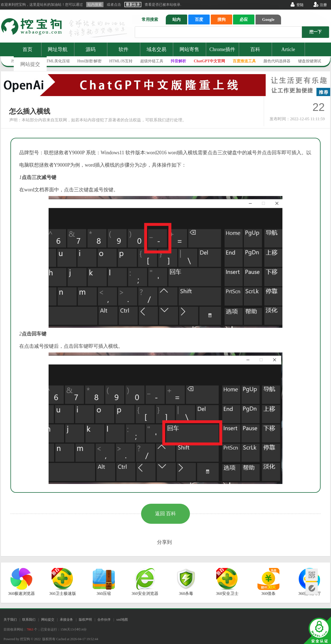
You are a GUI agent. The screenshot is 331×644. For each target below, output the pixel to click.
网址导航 (58, 49)
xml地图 (122, 620)
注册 (323, 5)
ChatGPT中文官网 (209, 61)
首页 (27, 49)
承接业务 (66, 620)
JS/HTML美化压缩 (54, 61)
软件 (124, 49)
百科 (255, 49)
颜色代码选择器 (277, 61)
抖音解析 (178, 61)
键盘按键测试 (310, 61)
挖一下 (315, 32)
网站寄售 (189, 49)
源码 (91, 49)
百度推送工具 (244, 61)
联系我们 (29, 620)
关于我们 (10, 620)
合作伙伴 (104, 620)
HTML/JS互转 (121, 61)
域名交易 (156, 49)
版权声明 (85, 620)
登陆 (300, 5)
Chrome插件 (222, 49)
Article (288, 49)
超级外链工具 (152, 61)
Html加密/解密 (90, 61)
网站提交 (30, 64)
